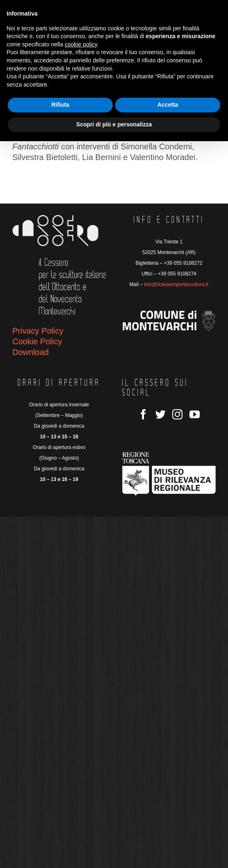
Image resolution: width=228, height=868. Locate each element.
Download (31, 352)
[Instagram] (177, 414)
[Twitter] (161, 414)
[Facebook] (143, 414)
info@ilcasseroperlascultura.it (176, 284)
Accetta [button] (168, 105)
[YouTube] (195, 414)
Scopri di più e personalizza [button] (114, 124)
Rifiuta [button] (60, 105)
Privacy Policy (38, 331)
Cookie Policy (37, 341)
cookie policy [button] (81, 44)
